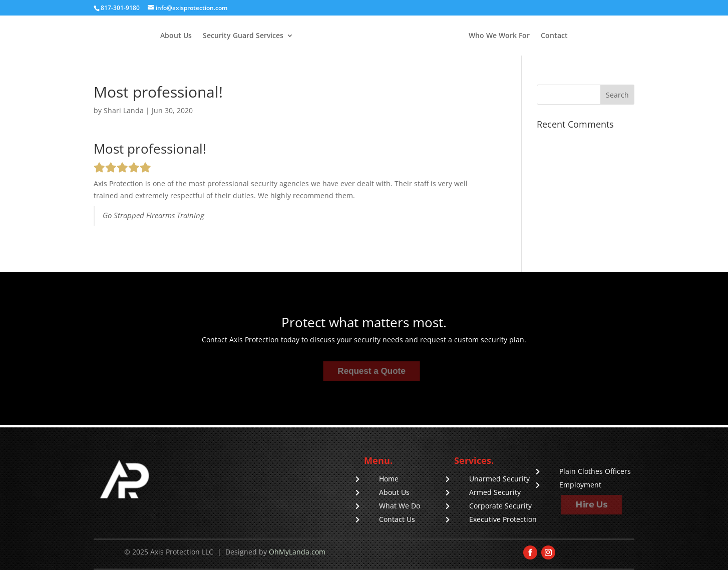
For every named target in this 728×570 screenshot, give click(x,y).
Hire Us (591, 505)
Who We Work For (499, 36)
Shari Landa (124, 110)
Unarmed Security (499, 479)
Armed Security (495, 492)
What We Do (400, 506)
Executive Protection (503, 519)
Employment (580, 485)
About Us (176, 36)
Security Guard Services (243, 36)
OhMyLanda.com (297, 552)
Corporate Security (500, 506)
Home (389, 479)
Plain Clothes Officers (595, 471)
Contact (554, 36)
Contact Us (397, 519)
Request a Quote (371, 371)
